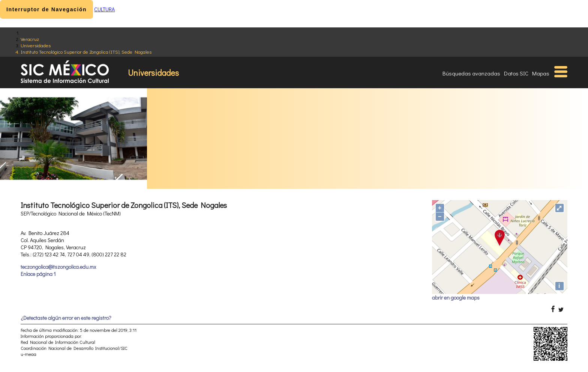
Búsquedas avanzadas (471, 73)
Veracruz (30, 39)
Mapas (541, 73)
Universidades (36, 45)
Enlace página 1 (38, 274)
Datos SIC (516, 73)
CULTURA (104, 9)
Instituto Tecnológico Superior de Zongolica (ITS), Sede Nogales (86, 52)
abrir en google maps (456, 297)
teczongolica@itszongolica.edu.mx (58, 267)
